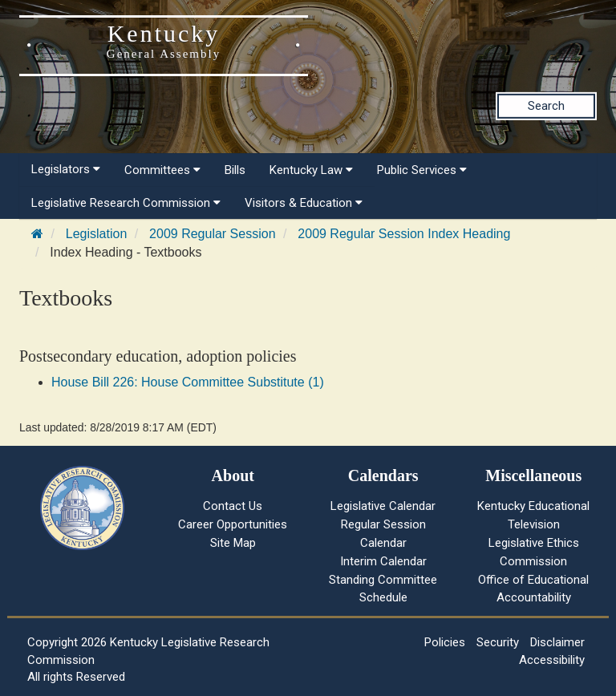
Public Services (422, 170)
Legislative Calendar (383, 506)
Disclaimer (557, 642)
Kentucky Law (311, 170)
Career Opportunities (233, 524)
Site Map (233, 543)
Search (546, 106)
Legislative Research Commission (126, 203)
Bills (235, 170)
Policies (445, 642)
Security (498, 642)
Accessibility (552, 660)
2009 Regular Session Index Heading (404, 234)
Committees (162, 170)
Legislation (97, 234)
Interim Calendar (383, 561)
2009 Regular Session (212, 234)
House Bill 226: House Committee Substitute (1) (188, 382)
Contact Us (233, 506)
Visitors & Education (304, 203)
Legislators (66, 169)
